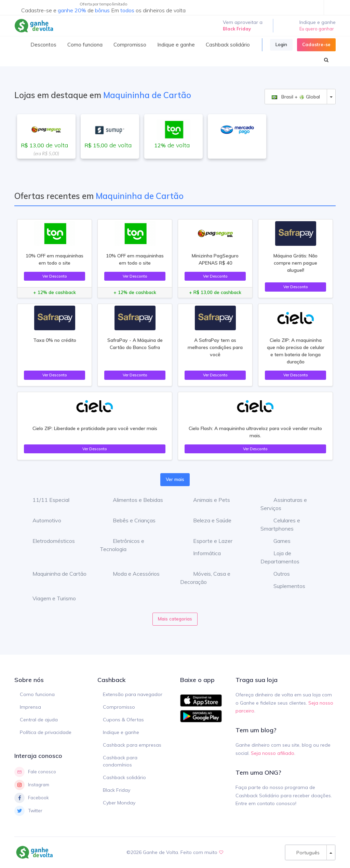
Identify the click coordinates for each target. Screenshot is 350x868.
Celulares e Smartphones (280, 524)
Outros (277, 574)
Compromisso (119, 707)
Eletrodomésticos (49, 541)
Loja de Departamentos (280, 557)
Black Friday (117, 790)
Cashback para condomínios (120, 761)
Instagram (32, 785)
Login (281, 44)
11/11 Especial (46, 500)
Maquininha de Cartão (54, 574)
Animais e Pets (206, 500)
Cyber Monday (119, 803)
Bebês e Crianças (129, 520)
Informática (202, 553)
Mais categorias (175, 619)
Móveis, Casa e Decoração (205, 578)
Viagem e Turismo (49, 598)
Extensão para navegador (133, 694)
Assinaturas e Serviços (284, 504)
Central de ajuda (39, 720)
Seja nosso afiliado (273, 753)
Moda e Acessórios (131, 574)
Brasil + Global (296, 97)
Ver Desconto (55, 276)
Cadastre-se (316, 44)
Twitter (28, 811)
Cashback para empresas (132, 745)
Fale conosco (35, 772)
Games (277, 541)
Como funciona (37, 694)
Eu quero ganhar (317, 29)
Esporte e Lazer (208, 541)
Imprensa (30, 707)
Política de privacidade (46, 732)
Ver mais (175, 479)
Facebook (32, 798)
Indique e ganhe (121, 732)
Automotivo (42, 520)
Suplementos (284, 586)
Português (306, 852)
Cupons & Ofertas (123, 720)
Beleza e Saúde (207, 520)
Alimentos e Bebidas (133, 500)
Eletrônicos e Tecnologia (122, 545)
